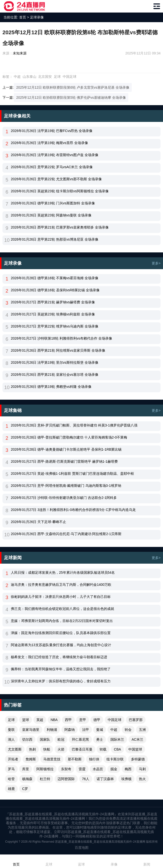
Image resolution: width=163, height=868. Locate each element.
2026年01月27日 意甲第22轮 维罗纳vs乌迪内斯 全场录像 (55, 326)
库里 (26, 769)
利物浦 (52, 730)
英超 (40, 720)
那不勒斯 (75, 759)
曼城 (100, 730)
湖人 (11, 739)
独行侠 (94, 759)
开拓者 (13, 759)
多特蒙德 (138, 759)
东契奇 (66, 769)
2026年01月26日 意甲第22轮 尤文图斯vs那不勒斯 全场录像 (56, 179)
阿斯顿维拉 (45, 769)
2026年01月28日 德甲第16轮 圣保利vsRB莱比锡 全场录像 (55, 290)
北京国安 (45, 77)
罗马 (11, 769)
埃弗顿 (126, 779)
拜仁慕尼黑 (80, 739)
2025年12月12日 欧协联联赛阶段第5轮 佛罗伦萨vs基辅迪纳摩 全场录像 (71, 98)
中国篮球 (135, 749)
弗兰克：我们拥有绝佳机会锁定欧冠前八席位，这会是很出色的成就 (62, 609)
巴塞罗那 (136, 720)
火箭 (61, 749)
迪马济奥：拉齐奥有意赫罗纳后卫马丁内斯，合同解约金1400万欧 (61, 585)
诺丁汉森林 (105, 779)
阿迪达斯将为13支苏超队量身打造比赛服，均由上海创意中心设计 (61, 645)
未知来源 (20, 53)
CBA (117, 749)
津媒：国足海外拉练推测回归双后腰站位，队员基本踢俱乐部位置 (61, 633)
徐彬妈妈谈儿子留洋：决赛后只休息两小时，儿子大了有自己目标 (61, 597)
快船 (47, 749)
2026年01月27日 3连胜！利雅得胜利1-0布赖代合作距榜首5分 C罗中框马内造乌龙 (73, 510)
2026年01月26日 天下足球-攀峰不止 (38, 522)
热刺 (32, 749)
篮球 (26, 720)
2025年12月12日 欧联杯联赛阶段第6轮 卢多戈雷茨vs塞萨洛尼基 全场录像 (73, 87)
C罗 (25, 789)
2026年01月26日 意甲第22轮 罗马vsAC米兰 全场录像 (52, 167)
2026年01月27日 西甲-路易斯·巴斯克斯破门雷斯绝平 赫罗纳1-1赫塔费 (64, 461)
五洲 (142, 730)
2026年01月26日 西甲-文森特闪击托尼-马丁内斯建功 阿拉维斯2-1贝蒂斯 (66, 534)
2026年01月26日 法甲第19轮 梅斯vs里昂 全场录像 (49, 143)
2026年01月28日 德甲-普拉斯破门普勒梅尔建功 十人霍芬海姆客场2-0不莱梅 (69, 437)
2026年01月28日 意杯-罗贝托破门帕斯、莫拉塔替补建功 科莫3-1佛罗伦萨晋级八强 (74, 425)
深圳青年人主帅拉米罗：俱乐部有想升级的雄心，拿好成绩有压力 (61, 681)
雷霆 (82, 769)
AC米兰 (137, 739)
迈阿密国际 (66, 779)
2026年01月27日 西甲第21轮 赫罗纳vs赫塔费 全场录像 (53, 302)
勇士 (100, 739)
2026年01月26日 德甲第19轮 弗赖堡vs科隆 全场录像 (51, 387)
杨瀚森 (27, 779)
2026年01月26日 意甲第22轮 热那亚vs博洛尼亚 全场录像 (55, 239)
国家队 (45, 739)
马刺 (142, 769)
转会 (128, 730)
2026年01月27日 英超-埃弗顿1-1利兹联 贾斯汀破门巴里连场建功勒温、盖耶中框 (72, 474)
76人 (86, 779)
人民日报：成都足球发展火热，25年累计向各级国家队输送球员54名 (63, 573)
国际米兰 (117, 739)
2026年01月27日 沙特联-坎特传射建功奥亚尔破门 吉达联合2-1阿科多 (64, 498)
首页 (23, 17)
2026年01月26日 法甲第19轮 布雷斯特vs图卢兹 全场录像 (55, 155)
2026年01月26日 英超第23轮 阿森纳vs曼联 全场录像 (51, 215)
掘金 (114, 769)
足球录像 (37, 17)
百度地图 (82, 848)
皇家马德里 (31, 730)
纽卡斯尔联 (115, 759)
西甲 (68, 720)
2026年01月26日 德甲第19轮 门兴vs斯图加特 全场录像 (53, 203)
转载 (103, 749)
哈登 (11, 779)
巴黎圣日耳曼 (82, 749)
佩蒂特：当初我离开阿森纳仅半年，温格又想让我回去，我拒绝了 (61, 669)
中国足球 (70, 77)
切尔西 (27, 739)
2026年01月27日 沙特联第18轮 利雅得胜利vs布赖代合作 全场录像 (61, 338)
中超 (17, 77)
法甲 (86, 730)
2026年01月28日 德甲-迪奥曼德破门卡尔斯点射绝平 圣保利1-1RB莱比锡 (66, 449)
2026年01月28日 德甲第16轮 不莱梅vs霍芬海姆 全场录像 (55, 278)
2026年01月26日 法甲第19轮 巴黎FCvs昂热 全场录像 (52, 131)
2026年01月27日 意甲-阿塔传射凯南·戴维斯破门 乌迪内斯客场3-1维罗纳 (66, 486)
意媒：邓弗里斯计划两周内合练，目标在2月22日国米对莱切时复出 (62, 621)
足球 (57, 77)
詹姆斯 (31, 759)
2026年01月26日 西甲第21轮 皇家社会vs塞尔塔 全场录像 (55, 375)
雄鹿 (11, 789)
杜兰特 (45, 779)
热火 (142, 779)
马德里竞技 (52, 759)
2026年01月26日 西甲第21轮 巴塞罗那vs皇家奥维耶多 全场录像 (60, 227)
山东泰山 (30, 77)
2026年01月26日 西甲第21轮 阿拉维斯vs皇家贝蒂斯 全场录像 (58, 350)
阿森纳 (70, 730)
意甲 (83, 720)
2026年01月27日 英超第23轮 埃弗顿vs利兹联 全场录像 (53, 314)
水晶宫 (98, 769)
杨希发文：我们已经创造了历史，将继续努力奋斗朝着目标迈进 (59, 657)
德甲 (97, 720)
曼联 (11, 730)
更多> (156, 263)
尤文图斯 (15, 749)
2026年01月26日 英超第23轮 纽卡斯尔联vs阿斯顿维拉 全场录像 (60, 191)
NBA (54, 720)
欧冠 (61, 739)
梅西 (128, 769)
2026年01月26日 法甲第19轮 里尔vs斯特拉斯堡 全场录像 (55, 362)
